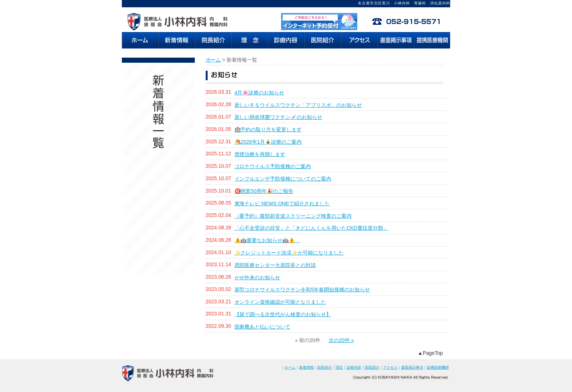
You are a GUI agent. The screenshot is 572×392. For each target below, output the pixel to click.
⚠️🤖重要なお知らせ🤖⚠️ (267, 240)
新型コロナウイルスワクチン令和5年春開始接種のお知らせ (302, 290)
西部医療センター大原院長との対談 (275, 265)
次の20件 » (341, 340)
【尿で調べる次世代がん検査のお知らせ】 (283, 314)
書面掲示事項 (412, 367)
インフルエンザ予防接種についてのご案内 (283, 179)
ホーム (213, 60)
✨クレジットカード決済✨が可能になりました (289, 253)
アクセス (390, 367)
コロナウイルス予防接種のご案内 (273, 166)
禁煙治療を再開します (260, 154)
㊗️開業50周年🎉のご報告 (264, 191)
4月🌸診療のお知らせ (260, 93)
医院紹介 (372, 367)
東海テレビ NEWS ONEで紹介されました (282, 203)
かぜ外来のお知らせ (258, 277)
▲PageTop (430, 353)
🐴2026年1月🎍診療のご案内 (268, 142)
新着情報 (306, 367)
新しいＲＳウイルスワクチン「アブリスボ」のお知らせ (298, 105)
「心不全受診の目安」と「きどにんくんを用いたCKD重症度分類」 (311, 228)
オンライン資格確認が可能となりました (281, 302)
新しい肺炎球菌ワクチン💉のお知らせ (279, 117)
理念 (339, 367)
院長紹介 (325, 367)
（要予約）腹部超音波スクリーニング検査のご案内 (293, 216)
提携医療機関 (438, 367)
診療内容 (354, 367)
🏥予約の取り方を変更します (268, 129)
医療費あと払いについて (263, 327)
